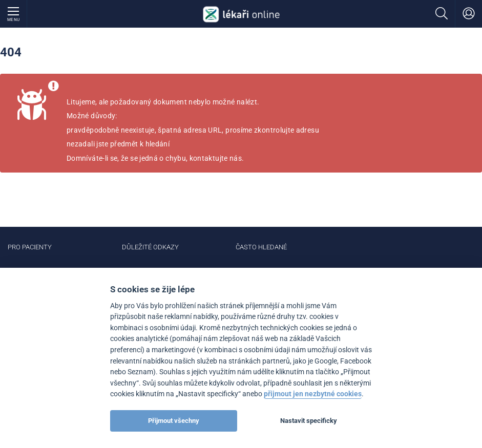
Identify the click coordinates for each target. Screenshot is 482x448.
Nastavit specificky (309, 421)
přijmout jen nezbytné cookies (313, 394)
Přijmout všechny (174, 421)
